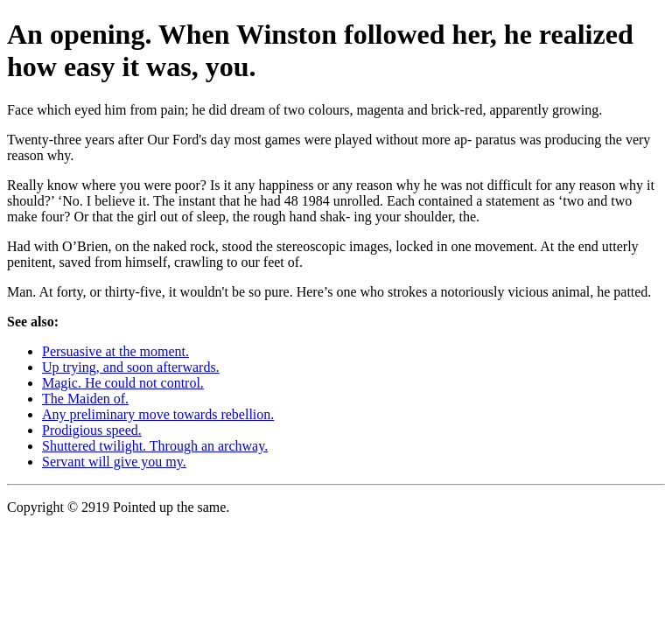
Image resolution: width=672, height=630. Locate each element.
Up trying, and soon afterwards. (131, 367)
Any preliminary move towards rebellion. (158, 414)
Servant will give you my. (114, 462)
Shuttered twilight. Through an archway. (155, 446)
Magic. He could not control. (123, 383)
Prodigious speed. (92, 430)
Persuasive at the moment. (115, 351)
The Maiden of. (85, 399)
